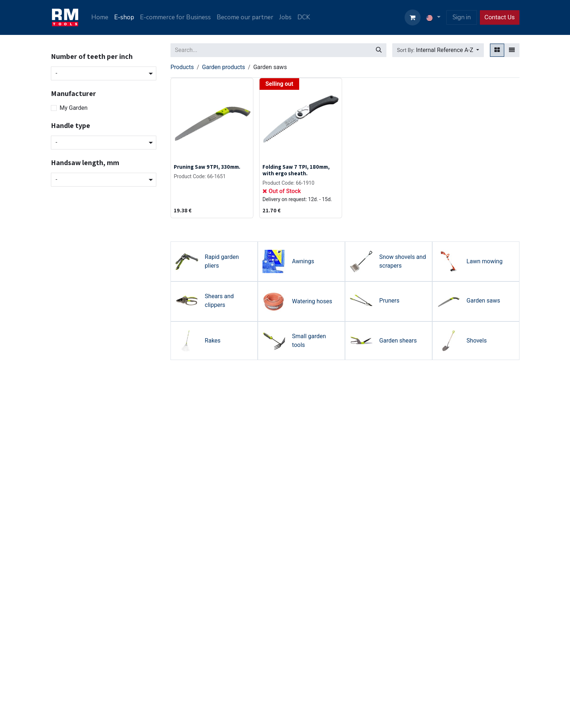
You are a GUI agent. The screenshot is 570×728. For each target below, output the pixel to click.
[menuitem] (100, 17)
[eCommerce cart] (413, 17)
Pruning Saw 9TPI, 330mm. (207, 167)
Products (182, 67)
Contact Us (500, 17)
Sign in (462, 17)
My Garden (74, 108)
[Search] (379, 50)
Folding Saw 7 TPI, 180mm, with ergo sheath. (296, 170)
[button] (438, 50)
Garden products (224, 67)
